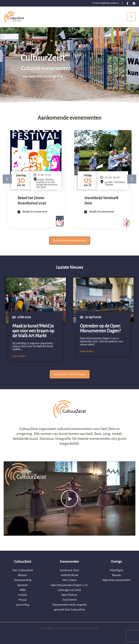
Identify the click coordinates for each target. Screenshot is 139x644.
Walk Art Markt (69, 575)
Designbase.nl (90, 628)
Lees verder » (19, 358)
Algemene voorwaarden (116, 580)
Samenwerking (23, 580)
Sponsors (23, 585)
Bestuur (23, 575)
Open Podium (69, 595)
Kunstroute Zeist (69, 570)
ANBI (23, 590)
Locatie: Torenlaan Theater (115, 186)
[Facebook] (127, 3)
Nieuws (116, 575)
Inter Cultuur (69, 580)
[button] (7, 181)
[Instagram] (134, 3)
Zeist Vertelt (69, 600)
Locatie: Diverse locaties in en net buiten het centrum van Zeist (47, 186)
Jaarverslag (23, 605)
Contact (23, 595)
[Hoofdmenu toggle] (131, 18)
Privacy (23, 600)
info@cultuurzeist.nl (109, 3)
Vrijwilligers (116, 570)
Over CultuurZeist (23, 570)
